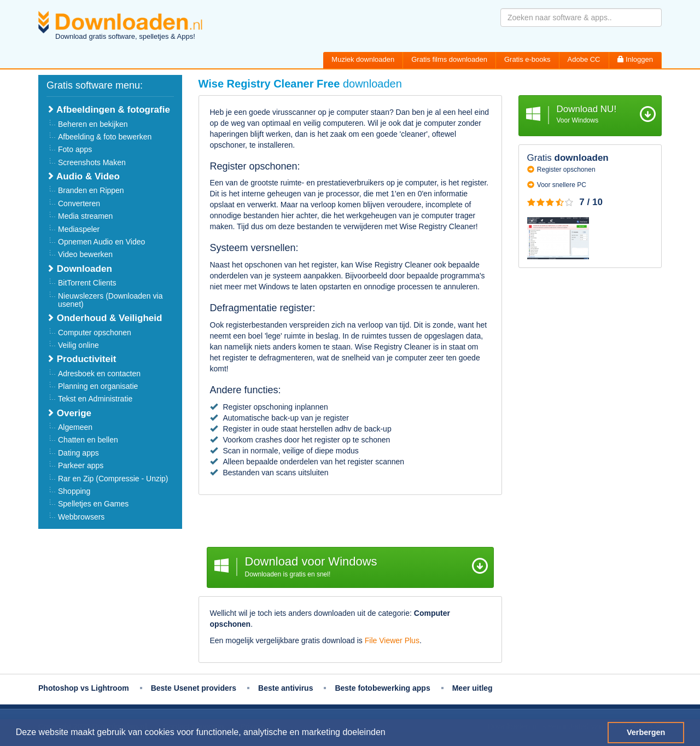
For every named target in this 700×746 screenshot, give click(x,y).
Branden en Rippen (91, 190)
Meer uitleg (472, 688)
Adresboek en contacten (99, 374)
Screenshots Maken (92, 162)
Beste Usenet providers (194, 688)
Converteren (79, 203)
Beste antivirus (285, 688)
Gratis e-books (527, 59)
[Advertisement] (350, 522)
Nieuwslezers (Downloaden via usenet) (110, 300)
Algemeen (75, 427)
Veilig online (78, 345)
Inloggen (635, 59)
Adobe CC (584, 59)
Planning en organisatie (98, 386)
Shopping (74, 491)
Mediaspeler (79, 229)
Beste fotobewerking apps (382, 688)
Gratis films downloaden (449, 59)
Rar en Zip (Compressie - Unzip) (113, 479)
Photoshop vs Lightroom (84, 688)
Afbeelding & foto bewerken (105, 137)
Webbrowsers (81, 517)
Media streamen (85, 216)
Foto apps (75, 149)
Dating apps (78, 453)
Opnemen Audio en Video (101, 242)
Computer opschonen (95, 333)
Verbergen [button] (646, 732)
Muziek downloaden (363, 59)
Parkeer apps (81, 465)
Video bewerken (85, 254)
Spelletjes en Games (93, 504)
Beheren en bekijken (93, 124)
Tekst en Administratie (95, 399)
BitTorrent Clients (87, 283)
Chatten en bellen (88, 440)
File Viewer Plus (392, 640)
